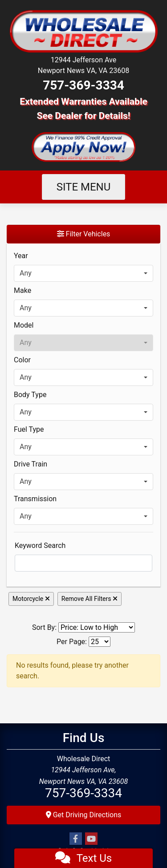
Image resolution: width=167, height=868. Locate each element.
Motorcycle (31, 599)
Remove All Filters (90, 599)
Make (22, 290)
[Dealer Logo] (83, 30)
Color (22, 360)
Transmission (35, 499)
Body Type (30, 395)
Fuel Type (29, 429)
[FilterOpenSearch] (83, 563)
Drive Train (31, 464)
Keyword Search (40, 546)
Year (21, 256)
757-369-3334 (83, 85)
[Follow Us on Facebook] (76, 839)
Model (24, 325)
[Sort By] (97, 627)
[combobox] (83, 273)
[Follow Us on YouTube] (91, 839)
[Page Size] (100, 642)
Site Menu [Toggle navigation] (84, 187)
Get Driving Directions (84, 815)
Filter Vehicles (84, 234)
